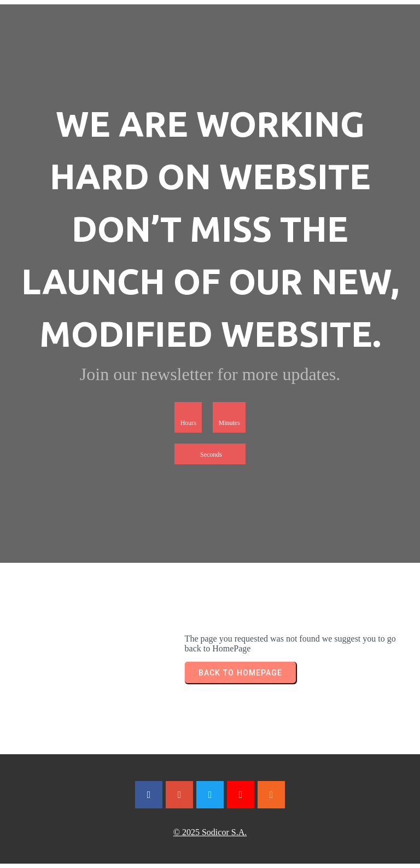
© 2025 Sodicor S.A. (210, 832)
